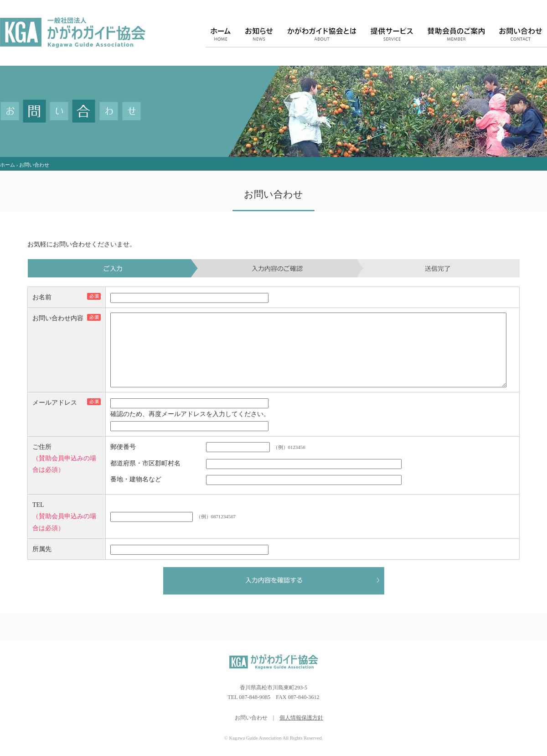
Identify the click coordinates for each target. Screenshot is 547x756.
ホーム (8, 165)
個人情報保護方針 (301, 731)
